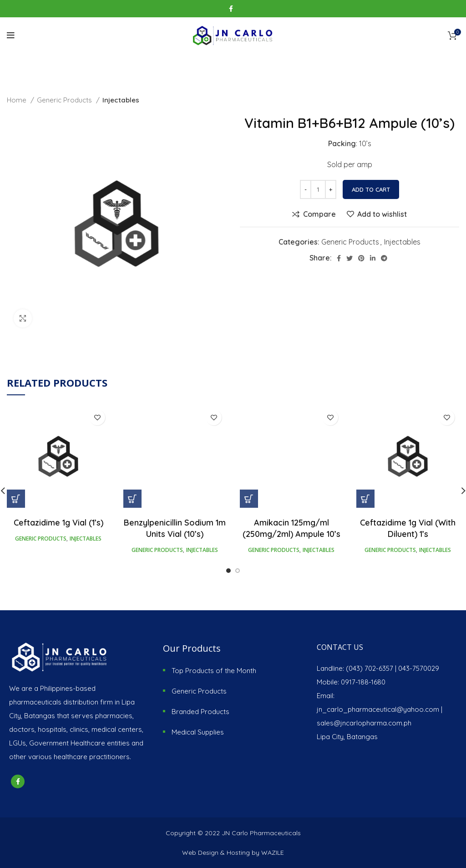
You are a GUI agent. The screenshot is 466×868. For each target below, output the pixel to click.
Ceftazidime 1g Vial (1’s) (58, 523)
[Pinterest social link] (361, 258)
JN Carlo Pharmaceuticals (261, 833)
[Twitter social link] (349, 258)
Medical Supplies (198, 732)
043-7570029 (419, 668)
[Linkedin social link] (373, 258)
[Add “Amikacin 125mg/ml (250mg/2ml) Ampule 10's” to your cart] (249, 499)
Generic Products (65, 100)
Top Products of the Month (214, 671)
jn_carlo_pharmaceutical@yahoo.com (378, 709)
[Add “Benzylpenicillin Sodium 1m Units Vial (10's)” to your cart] (132, 499)
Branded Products (200, 712)
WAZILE (273, 853)
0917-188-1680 (363, 682)
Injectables (121, 100)
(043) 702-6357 (370, 668)
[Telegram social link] (384, 258)
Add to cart (371, 189)
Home (18, 100)
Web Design (200, 853)
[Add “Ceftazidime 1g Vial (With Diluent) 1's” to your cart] (365, 499)
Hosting (238, 853)
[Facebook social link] (231, 9)
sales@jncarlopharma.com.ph (364, 723)
